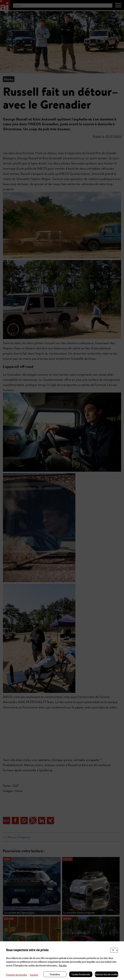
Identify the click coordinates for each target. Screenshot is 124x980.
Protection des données (17, 975)
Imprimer (34, 975)
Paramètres (55, 974)
